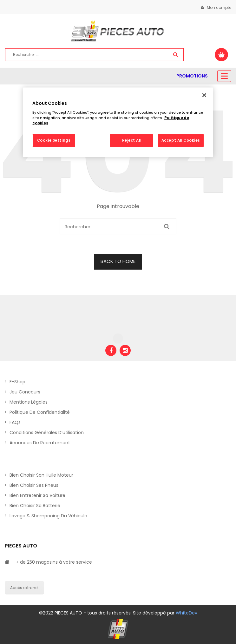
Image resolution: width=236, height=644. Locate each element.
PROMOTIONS (192, 76)
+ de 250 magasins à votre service (54, 562)
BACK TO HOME (118, 261)
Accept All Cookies (181, 140)
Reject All (132, 140)
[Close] (204, 95)
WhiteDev (187, 613)
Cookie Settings (54, 140)
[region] (118, 122)
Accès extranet (24, 588)
